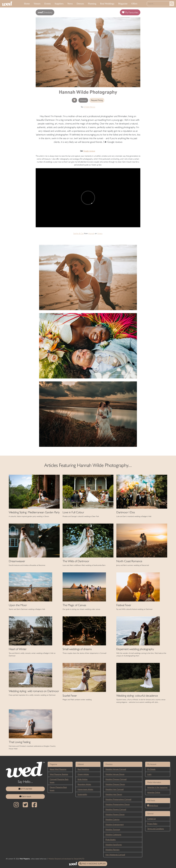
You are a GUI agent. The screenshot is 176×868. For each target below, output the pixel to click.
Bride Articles (83, 779)
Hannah (91, 233)
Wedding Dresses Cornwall (116, 779)
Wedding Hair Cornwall (115, 789)
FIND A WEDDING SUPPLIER (93, 864)
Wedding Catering (112, 819)
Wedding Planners (112, 850)
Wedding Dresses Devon (115, 784)
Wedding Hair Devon (114, 794)
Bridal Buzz (153, 805)
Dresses (80, 4)
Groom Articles (83, 774)
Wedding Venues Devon (115, 774)
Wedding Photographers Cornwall (118, 799)
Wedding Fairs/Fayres (114, 845)
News (70, 4)
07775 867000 (25, 789)
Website (83, 100)
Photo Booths (111, 840)
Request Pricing (97, 100)
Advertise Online (154, 792)
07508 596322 (90, 107)
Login (149, 774)
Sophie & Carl (79, 233)
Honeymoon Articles (85, 789)
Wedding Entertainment (115, 824)
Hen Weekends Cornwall (115, 855)
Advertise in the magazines (157, 787)
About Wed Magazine (58, 769)
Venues (37, 4)
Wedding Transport (113, 829)
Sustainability (82, 794)
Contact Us (151, 819)
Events (48, 4)
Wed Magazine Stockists (59, 774)
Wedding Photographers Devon (118, 804)
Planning (92, 4)
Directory (45, 12)
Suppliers (59, 4)
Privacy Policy (152, 824)
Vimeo (100, 233)
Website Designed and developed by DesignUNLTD (66, 859)
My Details (151, 769)
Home (27, 4)
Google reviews (89, 151)
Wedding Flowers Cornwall (116, 809)
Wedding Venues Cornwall (116, 769)
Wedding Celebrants (113, 835)
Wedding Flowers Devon (115, 814)
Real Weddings (107, 4)
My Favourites (130, 12)
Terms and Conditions (156, 829)
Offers (134, 4)
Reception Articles (84, 784)
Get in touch (25, 796)
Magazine (123, 4)
